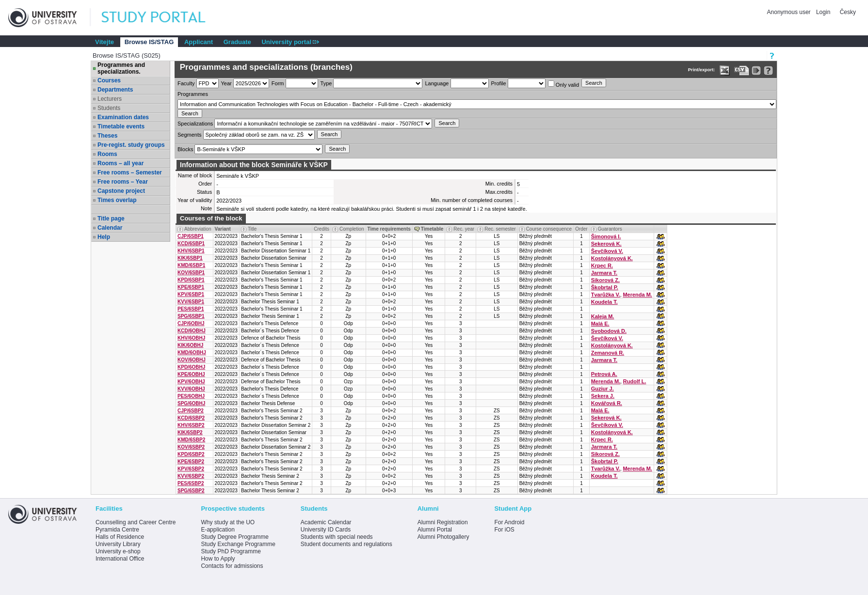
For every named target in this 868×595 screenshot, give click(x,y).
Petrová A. (604, 374)
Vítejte (104, 42)
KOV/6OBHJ (192, 360)
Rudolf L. (635, 381)
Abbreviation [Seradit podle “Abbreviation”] (198, 229)
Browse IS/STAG (149, 42)
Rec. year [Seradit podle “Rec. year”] (464, 229)
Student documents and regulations (346, 544)
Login (823, 12)
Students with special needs (337, 537)
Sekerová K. (606, 244)
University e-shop (118, 551)
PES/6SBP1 (191, 309)
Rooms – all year (121, 163)
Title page (111, 219)
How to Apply (218, 559)
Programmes (193, 94)
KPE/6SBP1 (191, 287)
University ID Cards (326, 530)
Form (278, 83)
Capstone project (121, 191)
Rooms (107, 154)
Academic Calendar (326, 522)
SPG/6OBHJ (191, 403)
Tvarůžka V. (606, 295)
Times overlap (117, 200)
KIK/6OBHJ (190, 345)
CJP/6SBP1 (191, 236)
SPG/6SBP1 (191, 316)
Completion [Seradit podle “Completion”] (352, 229)
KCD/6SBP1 (191, 243)
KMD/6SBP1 (191, 265)
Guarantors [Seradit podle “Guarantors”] (610, 229)
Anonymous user (790, 12)
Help (104, 237)
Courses (109, 80)
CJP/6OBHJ (191, 323)
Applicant (199, 42)
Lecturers (110, 99)
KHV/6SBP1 (191, 251)
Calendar (110, 228)
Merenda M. (637, 295)
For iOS (504, 530)
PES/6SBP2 (191, 483)
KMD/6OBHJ (192, 352)
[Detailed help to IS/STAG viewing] (768, 70)
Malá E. (600, 324)
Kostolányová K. (612, 258)
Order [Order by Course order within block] (581, 229)
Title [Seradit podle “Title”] (252, 229)
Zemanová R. (608, 353)
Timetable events (121, 126)
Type (326, 83)
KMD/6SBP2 (191, 440)
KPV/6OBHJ (191, 382)
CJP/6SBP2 (191, 411)
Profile (499, 83)
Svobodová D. (609, 331)
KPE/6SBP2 (191, 462)
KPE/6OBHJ (191, 374)
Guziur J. (603, 389)
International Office (120, 559)
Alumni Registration (443, 522)
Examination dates (123, 117)
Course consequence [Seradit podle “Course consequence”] (549, 229)
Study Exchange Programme (238, 544)
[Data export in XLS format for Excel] (725, 70)
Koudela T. (604, 302)
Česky (848, 12)
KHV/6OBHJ (191, 338)
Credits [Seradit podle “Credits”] (321, 229)
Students (109, 108)
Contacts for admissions (232, 566)
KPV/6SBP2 (191, 469)
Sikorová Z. (605, 280)
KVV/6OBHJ (191, 389)
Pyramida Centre (117, 530)
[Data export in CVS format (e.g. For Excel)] (742, 70)
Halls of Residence (120, 537)
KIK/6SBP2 (190, 432)
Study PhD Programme (231, 551)
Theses (107, 136)
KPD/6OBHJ (191, 367)
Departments (115, 90)
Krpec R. (602, 266)
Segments (190, 135)
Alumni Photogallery (443, 537)
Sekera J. (603, 396)
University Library (118, 544)
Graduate (237, 42)
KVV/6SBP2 (191, 476)
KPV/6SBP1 (191, 294)
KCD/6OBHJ (192, 331)
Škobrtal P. (605, 287)
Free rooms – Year (123, 182)
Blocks (185, 149)
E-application (217, 530)
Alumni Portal (435, 530)
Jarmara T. (604, 273)
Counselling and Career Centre (136, 522)
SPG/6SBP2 (191, 491)
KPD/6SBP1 (191, 280)
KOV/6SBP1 (191, 273)
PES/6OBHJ (191, 396)
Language (437, 83)
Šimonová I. (606, 236)
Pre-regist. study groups (131, 145)
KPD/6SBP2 (191, 454)
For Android (509, 522)
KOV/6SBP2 (191, 447)
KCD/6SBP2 (191, 418)
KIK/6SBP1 (190, 258)
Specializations (195, 124)
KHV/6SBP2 (191, 425)
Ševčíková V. (607, 251)
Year (226, 83)
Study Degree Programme (234, 537)
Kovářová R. (607, 403)
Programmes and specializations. (121, 68)
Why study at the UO (228, 522)
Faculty (186, 83)
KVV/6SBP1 (191, 302)
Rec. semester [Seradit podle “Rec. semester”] (500, 229)
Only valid (563, 84)
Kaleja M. (603, 316)
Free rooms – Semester (130, 172)
